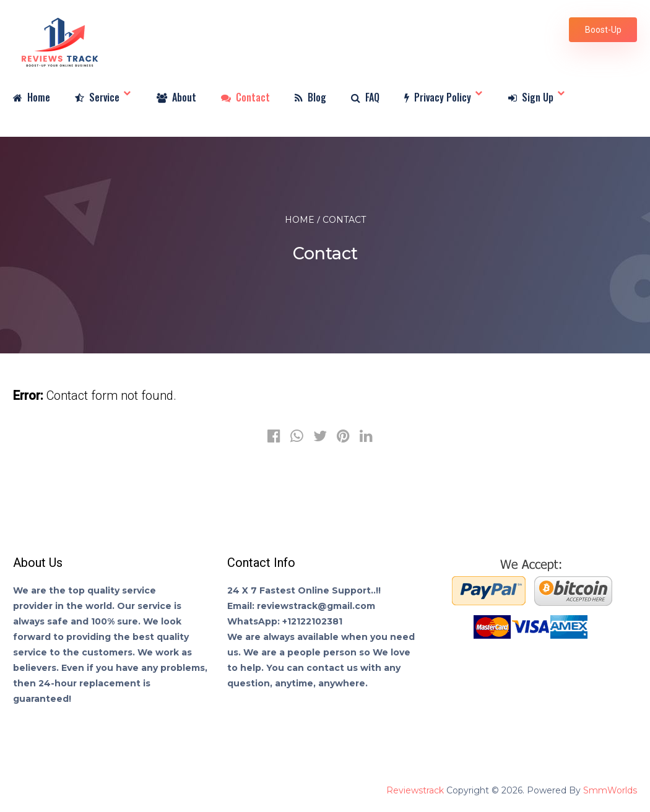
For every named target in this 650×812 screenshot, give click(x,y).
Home (32, 98)
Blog (310, 98)
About (176, 98)
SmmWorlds (610, 790)
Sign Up (531, 98)
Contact (245, 98)
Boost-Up (603, 30)
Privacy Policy (438, 98)
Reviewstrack (415, 790)
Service (97, 98)
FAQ (365, 98)
